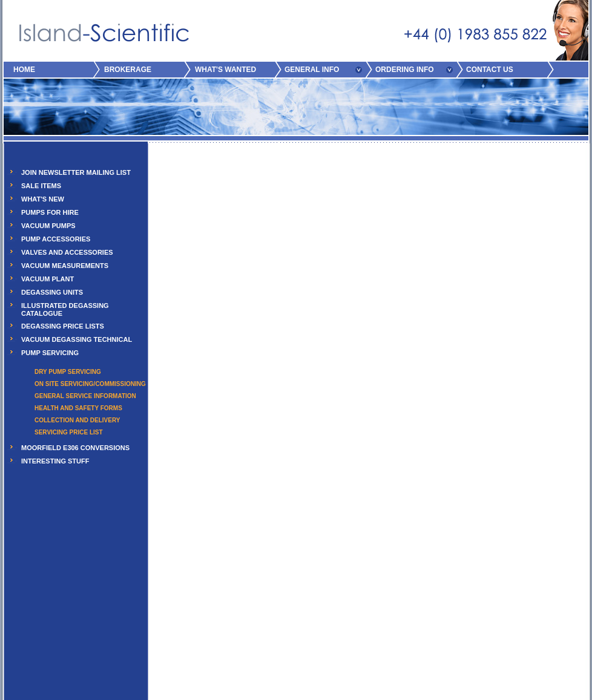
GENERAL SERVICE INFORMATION (85, 396)
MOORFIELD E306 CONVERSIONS (75, 448)
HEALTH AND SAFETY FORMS (78, 408)
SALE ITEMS (41, 186)
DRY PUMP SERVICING (68, 372)
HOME (24, 70)
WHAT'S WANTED (225, 70)
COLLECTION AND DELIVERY (77, 420)
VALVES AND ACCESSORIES (67, 252)
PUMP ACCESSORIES (56, 239)
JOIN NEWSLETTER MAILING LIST (76, 172)
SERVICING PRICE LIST (69, 432)
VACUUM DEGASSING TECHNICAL (77, 339)
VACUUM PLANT (48, 279)
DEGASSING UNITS (52, 292)
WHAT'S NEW (43, 199)
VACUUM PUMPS (48, 226)
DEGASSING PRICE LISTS (63, 326)
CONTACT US (490, 70)
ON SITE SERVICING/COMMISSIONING (90, 384)
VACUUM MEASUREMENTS (65, 266)
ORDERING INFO (405, 70)
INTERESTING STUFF (55, 461)
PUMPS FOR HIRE (50, 212)
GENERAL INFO (312, 70)
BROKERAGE (128, 70)
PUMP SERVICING (50, 353)
